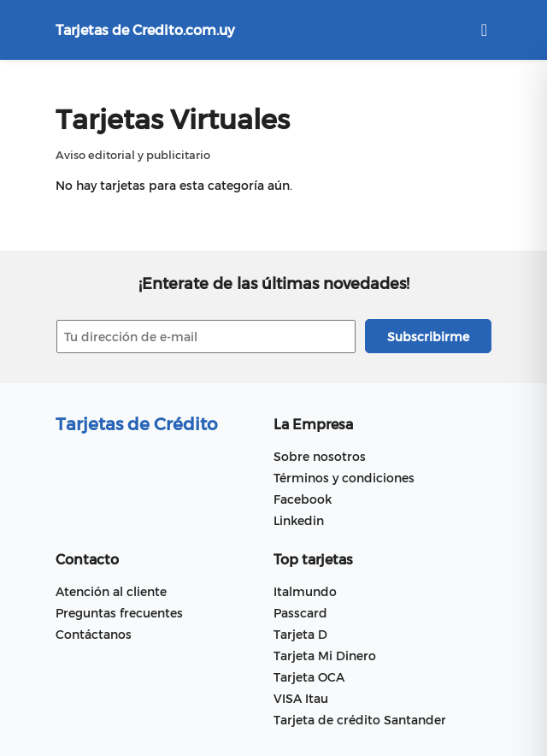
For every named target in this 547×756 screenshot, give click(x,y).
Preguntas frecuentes (119, 613)
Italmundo (305, 591)
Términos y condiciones (344, 478)
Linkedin (299, 520)
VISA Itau (301, 698)
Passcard (300, 613)
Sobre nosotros (320, 456)
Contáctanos (94, 634)
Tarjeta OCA (309, 677)
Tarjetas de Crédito (137, 423)
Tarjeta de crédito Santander (360, 720)
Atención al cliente (111, 591)
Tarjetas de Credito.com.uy (145, 30)
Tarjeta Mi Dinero (325, 656)
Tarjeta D (300, 634)
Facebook (303, 499)
